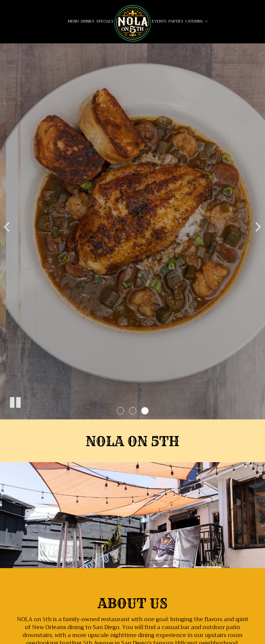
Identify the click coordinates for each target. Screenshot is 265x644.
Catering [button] (196, 21)
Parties (176, 21)
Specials (105, 21)
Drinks (88, 21)
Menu (73, 21)
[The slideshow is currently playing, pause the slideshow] (15, 401)
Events (159, 21)
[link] (133, 23)
